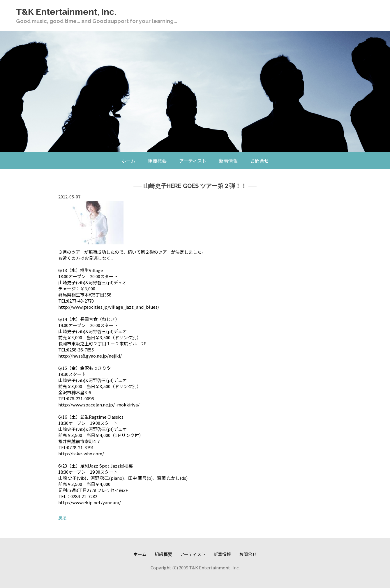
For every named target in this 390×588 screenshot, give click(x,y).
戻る (63, 517)
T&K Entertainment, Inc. (66, 12)
